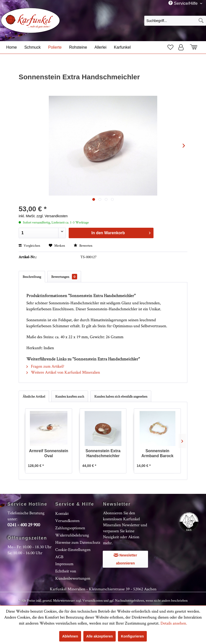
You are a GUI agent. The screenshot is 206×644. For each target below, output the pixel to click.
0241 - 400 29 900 (24, 525)
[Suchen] (201, 21)
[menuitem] (175, 20)
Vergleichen (29, 245)
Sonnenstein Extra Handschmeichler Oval (103, 454)
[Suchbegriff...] (175, 21)
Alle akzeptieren (100, 636)
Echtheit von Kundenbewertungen (73, 575)
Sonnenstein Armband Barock (157, 453)
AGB (59, 557)
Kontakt (62, 513)
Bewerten (83, 245)
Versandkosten (67, 521)
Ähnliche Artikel (34, 396)
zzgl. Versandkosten (52, 216)
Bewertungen (64, 277)
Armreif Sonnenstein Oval (49, 453)
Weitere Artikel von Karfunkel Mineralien (63, 372)
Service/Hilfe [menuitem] (184, 3)
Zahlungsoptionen (70, 528)
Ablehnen (70, 636)
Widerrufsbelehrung (72, 535)
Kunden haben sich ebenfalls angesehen (121, 396)
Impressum (64, 564)
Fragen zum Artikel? (45, 366)
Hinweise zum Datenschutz (78, 542)
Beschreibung (32, 277)
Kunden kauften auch (70, 396)
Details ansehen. (174, 623)
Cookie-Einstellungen (73, 549)
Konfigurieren (132, 636)
